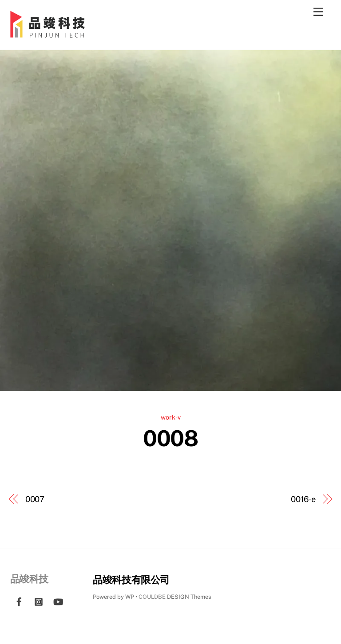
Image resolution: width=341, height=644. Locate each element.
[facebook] (19, 600)
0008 (170, 438)
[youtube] (58, 600)
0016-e (303, 499)
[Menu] (318, 12)
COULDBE (152, 597)
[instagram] (39, 600)
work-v (171, 417)
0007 (35, 499)
